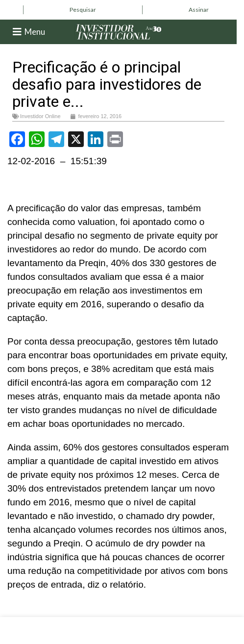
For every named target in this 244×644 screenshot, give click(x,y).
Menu (35, 32)
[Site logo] (119, 31)
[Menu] (17, 32)
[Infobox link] (83, 10)
